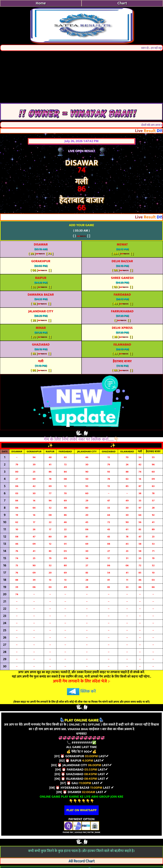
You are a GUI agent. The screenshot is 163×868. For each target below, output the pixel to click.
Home (41, 3)
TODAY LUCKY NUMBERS (82, 445)
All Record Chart (82, 861)
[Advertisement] (81, 76)
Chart (122, 3)
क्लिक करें (81, 691)
